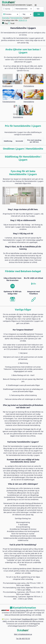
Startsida (6, 18)
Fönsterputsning (9, 102)
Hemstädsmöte (17, 18)
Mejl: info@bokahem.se (23, 634)
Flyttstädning (29, 86)
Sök (39, 14)
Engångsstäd (7, 86)
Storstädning (18, 117)
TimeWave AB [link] (27, 619)
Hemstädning (29, 102)
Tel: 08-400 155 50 (23, 639)
